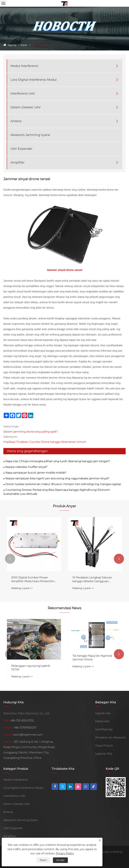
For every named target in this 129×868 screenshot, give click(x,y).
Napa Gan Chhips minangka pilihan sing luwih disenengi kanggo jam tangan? (58, 461)
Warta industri (40, 45)
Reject (43, 860)
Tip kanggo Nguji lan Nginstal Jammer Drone (92, 658)
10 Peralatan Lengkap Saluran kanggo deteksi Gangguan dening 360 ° (92, 580)
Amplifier (17, 163)
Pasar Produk (104, 746)
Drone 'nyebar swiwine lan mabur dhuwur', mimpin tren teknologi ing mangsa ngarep (63, 484)
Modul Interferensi (24, 66)
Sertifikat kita (104, 729)
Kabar (24, 45)
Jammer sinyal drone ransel (64, 270)
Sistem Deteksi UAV (26, 107)
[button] (10, 559)
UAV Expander (21, 149)
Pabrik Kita (102, 721)
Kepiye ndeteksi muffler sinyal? (26, 467)
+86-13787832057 (25, 728)
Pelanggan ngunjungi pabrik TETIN (31, 668)
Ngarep (12, 45)
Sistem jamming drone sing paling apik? (31, 432)
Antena (16, 121)
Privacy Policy (65, 853)
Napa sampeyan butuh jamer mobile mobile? (36, 473)
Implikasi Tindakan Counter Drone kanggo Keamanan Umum (45, 442)
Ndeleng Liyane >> (22, 588)
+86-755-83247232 (22, 721)
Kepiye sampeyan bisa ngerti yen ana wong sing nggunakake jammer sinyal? (57, 478)
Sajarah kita (103, 713)
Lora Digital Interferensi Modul (34, 80)
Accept (60, 860)
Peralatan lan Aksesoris (110, 738)
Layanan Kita (104, 754)
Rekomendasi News (64, 608)
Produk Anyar (64, 506)
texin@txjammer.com (28, 735)
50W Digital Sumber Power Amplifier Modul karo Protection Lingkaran (33, 580)
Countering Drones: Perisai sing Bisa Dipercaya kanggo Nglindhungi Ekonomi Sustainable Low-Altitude (57, 492)
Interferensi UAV (23, 94)
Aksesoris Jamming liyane (30, 135)
